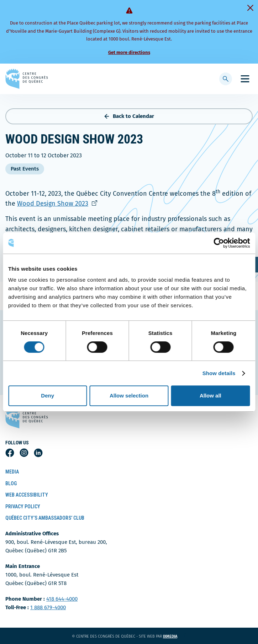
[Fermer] (250, 8)
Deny (48, 396)
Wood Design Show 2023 (62, 204)
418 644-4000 (62, 599)
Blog (11, 483)
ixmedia (175, 636)
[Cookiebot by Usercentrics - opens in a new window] (219, 243)
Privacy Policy (23, 507)
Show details (219, 373)
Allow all (210, 396)
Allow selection (129, 396)
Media (12, 472)
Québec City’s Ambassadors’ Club (45, 518)
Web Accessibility (27, 495)
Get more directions (129, 52)
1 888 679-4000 (48, 607)
